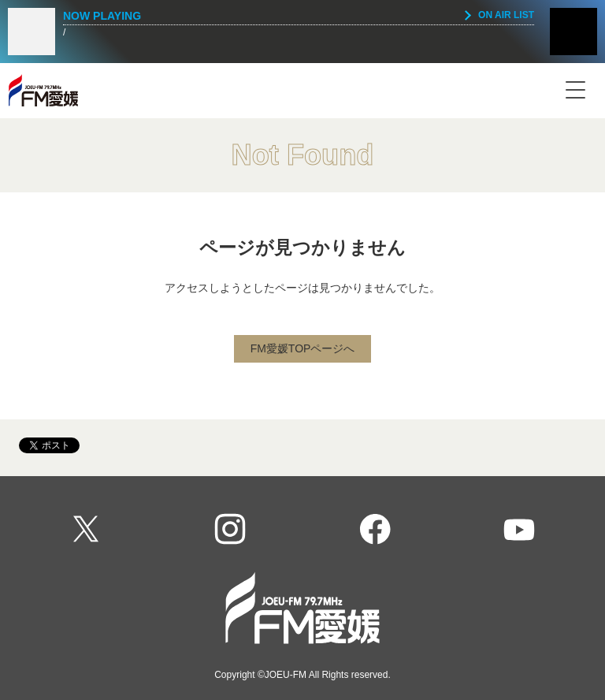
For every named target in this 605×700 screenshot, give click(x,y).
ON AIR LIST (506, 15)
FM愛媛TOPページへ (303, 348)
